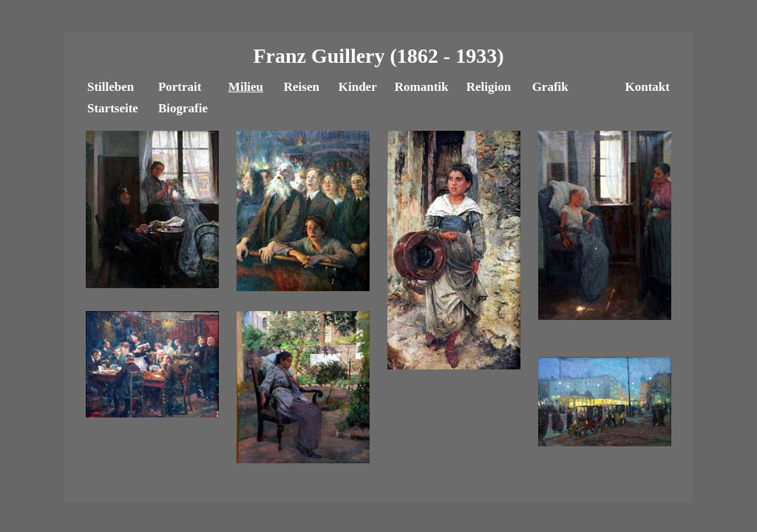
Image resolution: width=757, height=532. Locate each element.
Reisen (302, 87)
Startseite (113, 108)
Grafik (550, 87)
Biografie (183, 108)
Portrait (180, 87)
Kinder (358, 87)
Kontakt (647, 87)
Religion (489, 87)
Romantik (422, 87)
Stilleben (111, 87)
